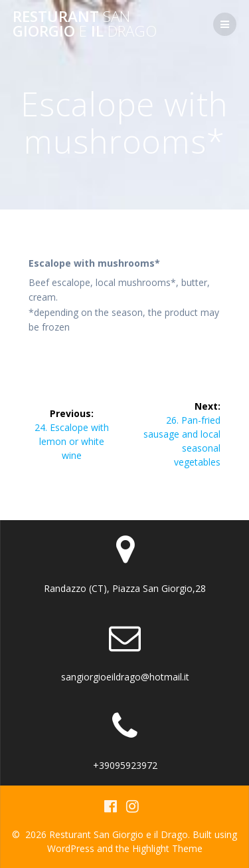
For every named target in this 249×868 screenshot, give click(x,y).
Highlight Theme (167, 848)
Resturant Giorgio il (85, 24)
